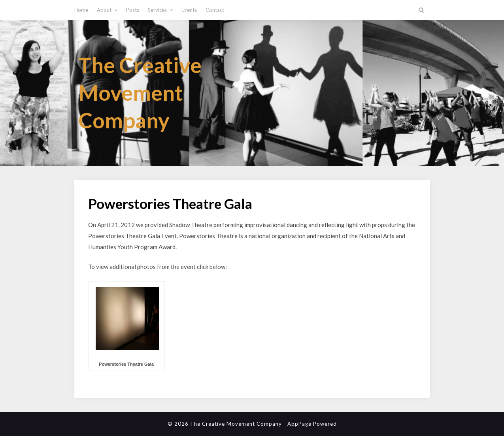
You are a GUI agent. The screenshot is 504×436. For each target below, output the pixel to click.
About (104, 10)
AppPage (299, 424)
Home (81, 10)
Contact (215, 10)
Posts (133, 10)
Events (189, 10)
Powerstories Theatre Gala (126, 364)
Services (157, 10)
